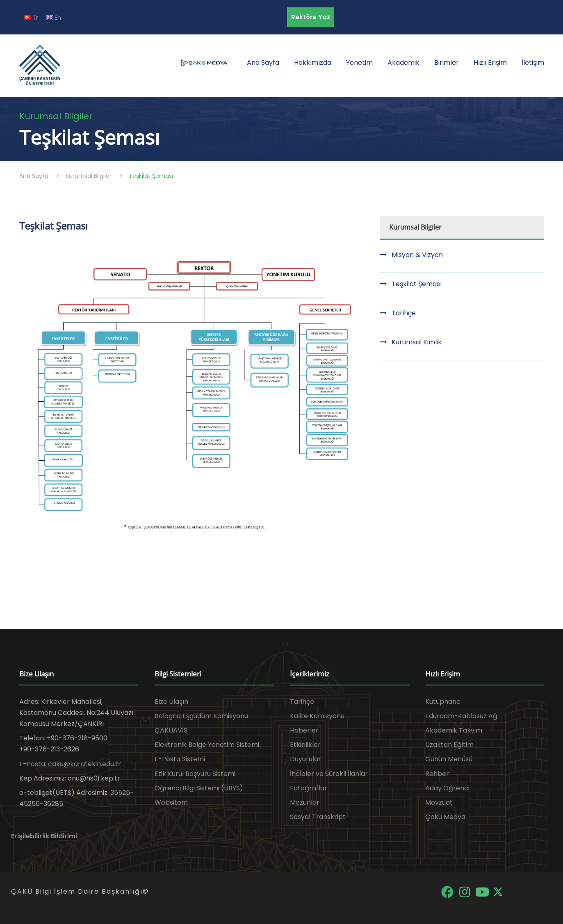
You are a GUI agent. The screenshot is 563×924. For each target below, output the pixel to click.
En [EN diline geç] (54, 18)
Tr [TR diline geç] (31, 18)
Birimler (447, 63)
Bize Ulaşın (171, 702)
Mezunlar (305, 802)
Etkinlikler (305, 745)
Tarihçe (404, 313)
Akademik (403, 63)
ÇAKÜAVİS (171, 730)
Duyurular (305, 759)
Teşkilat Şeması (417, 284)
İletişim (533, 63)
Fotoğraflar (309, 788)
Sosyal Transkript (318, 817)
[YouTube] (483, 891)
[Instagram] (466, 891)
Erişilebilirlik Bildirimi (44, 836)
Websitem (171, 802)
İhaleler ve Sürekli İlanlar (329, 774)
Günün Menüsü (449, 759)
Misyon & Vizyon (417, 255)
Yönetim (359, 63)
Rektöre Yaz (311, 17)
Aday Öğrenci (447, 788)
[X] (498, 891)
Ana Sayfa (263, 63)
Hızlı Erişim (490, 63)
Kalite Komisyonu (317, 716)
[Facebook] (448, 891)
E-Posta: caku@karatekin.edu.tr (70, 764)
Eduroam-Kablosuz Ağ (461, 716)
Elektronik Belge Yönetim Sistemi (207, 745)
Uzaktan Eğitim (449, 745)
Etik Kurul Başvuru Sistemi (195, 774)
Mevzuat (439, 802)
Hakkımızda (313, 63)
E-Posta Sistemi (180, 759)
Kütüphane (443, 702)
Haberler (304, 730)
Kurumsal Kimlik (417, 342)
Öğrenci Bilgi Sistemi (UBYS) (199, 788)
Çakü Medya (445, 817)
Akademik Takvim (454, 730)
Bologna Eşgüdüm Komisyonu (201, 716)
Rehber (437, 774)
